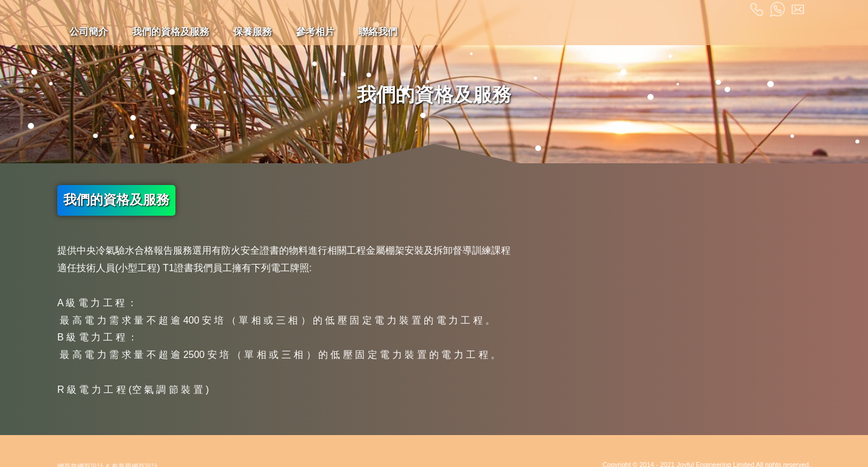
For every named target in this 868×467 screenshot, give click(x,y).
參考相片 (315, 32)
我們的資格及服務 (171, 32)
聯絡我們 (378, 32)
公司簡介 (89, 32)
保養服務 (253, 32)
